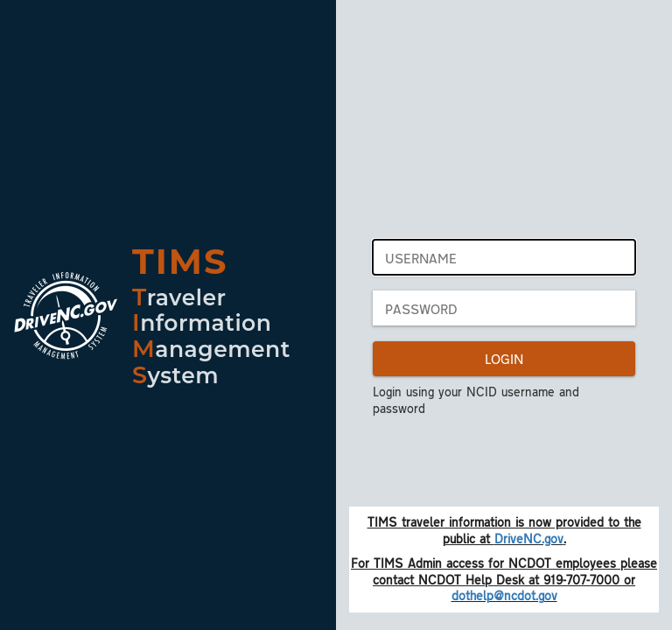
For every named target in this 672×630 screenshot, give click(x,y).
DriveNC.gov (529, 538)
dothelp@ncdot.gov (504, 595)
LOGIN (504, 358)
